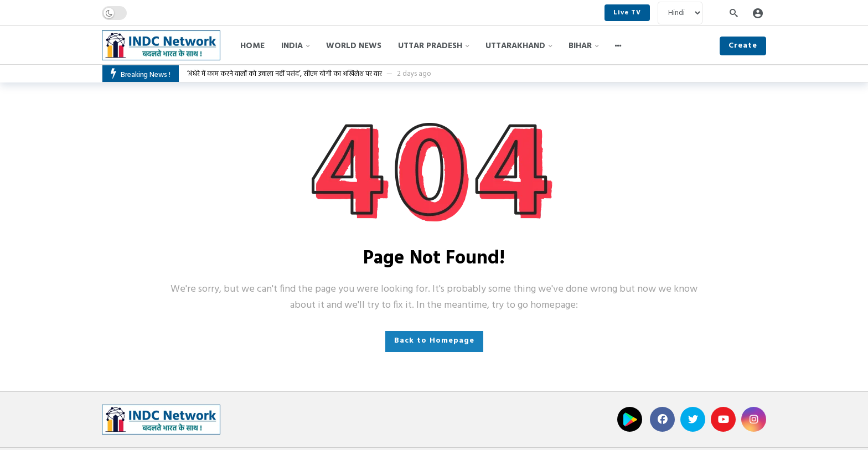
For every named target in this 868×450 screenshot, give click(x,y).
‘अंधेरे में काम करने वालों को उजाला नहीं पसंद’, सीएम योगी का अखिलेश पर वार (285, 74)
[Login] (758, 13)
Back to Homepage (434, 341)
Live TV (627, 13)
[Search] (733, 13)
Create (743, 46)
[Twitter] (693, 419)
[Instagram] (754, 419)
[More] (618, 46)
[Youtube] (723, 419)
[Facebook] (662, 419)
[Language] (680, 13)
